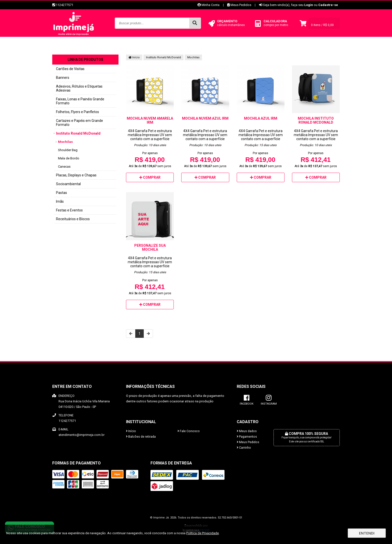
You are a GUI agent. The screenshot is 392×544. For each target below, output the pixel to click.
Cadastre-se (328, 5)
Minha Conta (208, 5)
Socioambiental (68, 184)
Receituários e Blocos (73, 219)
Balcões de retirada (141, 437)
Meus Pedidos (239, 5)
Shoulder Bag (68, 150)
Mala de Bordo (69, 158)
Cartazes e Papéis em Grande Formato (79, 123)
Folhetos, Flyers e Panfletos (77, 112)
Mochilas (65, 142)
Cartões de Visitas (70, 69)
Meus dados (247, 431)
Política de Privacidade (202, 533)
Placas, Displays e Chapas (76, 175)
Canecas (64, 167)
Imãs (60, 201)
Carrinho (244, 448)
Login (309, 5)
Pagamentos (247, 437)
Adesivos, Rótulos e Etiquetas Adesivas (79, 88)
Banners (63, 78)
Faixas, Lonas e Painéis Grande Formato (80, 101)
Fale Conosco (189, 431)
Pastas (61, 193)
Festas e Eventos (69, 210)
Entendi (367, 533)
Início (134, 57)
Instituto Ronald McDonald (78, 133)
